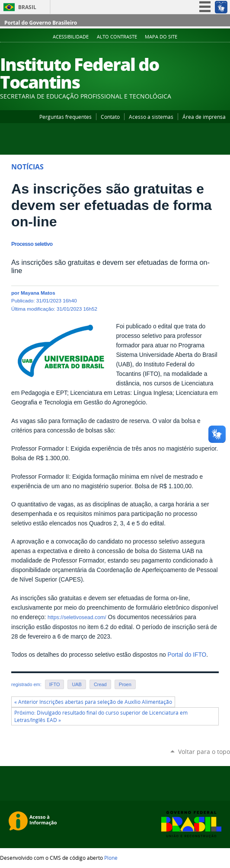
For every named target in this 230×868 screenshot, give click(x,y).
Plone (111, 858)
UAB (77, 684)
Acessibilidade (71, 37)
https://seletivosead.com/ (77, 617)
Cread (100, 684)
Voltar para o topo (204, 752)
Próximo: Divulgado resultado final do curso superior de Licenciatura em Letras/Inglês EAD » (101, 716)
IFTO (55, 684)
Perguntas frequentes (65, 117)
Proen (125, 684)
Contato (110, 117)
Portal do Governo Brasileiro (41, 23)
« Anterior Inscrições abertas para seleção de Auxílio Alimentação (93, 702)
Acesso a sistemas (151, 117)
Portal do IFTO (187, 655)
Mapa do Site (161, 37)
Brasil (27, 7)
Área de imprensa (204, 117)
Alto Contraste (117, 37)
